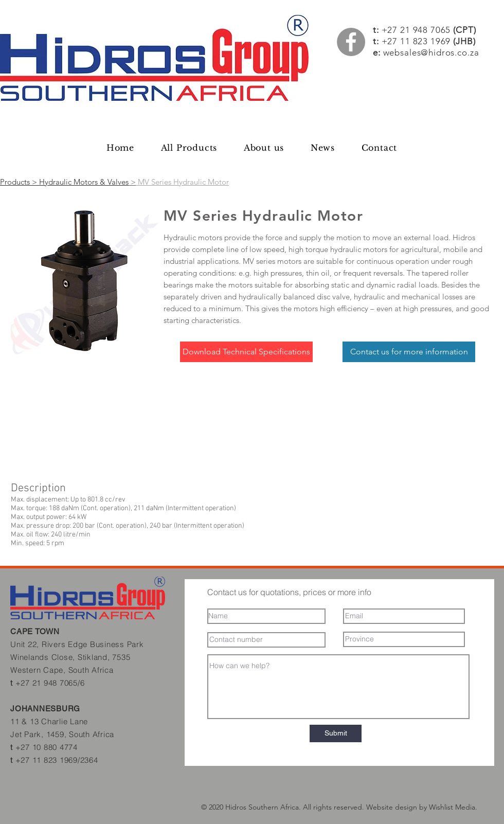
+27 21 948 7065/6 (50, 683)
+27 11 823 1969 (416, 41)
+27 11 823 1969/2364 (57, 760)
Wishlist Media (452, 807)
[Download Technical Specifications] (246, 352)
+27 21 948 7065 (429, 30)
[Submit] (336, 733)
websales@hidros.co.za (431, 52)
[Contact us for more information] (409, 352)
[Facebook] (351, 42)
